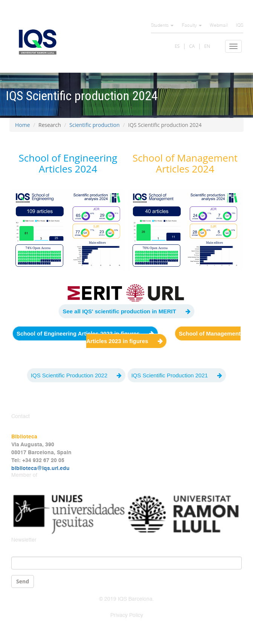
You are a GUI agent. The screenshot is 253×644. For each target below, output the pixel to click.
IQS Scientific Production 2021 (170, 375)
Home (23, 125)
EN (207, 46)
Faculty (192, 26)
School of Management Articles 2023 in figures (163, 337)
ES (177, 46)
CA (192, 46)
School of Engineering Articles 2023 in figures (78, 333)
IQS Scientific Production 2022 (69, 375)
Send (23, 581)
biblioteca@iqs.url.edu (40, 469)
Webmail (219, 26)
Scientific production (94, 125)
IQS (240, 26)
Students (162, 26)
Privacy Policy (127, 615)
